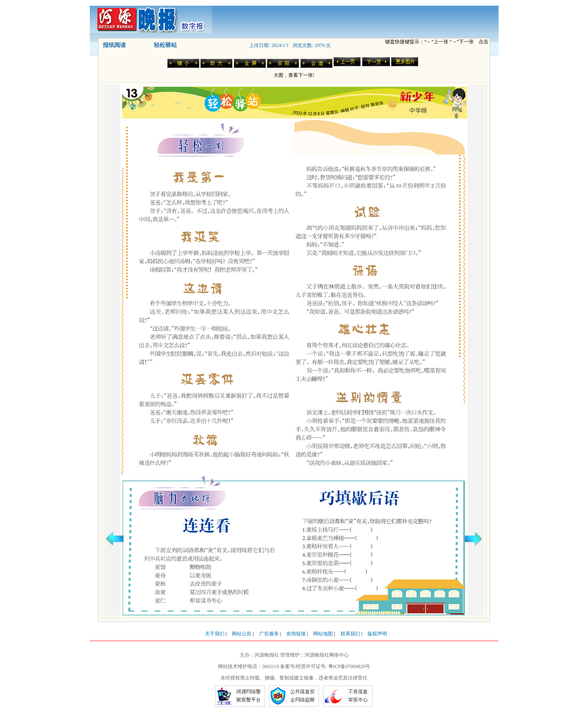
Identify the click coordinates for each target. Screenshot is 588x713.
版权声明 (377, 634)
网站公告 (242, 634)
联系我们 (350, 634)
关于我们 (215, 634)
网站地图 (323, 634)
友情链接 (296, 634)
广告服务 (269, 634)
